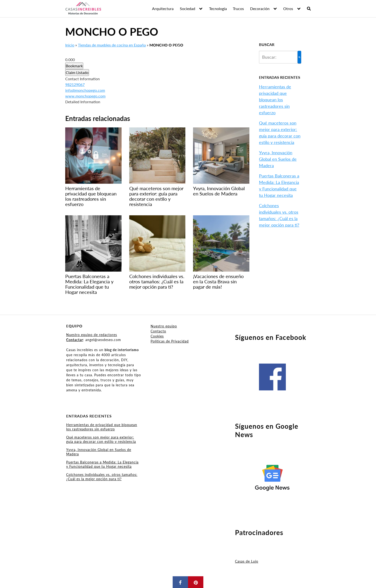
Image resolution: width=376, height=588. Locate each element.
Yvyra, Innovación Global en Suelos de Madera (278, 159)
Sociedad (188, 9)
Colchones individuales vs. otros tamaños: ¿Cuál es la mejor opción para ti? (102, 477)
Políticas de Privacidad (170, 341)
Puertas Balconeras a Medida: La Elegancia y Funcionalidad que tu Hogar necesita (102, 464)
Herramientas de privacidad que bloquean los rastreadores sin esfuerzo (275, 100)
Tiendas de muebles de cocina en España (112, 45)
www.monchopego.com (85, 96)
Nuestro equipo (164, 326)
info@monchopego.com (85, 90)
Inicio (70, 45)
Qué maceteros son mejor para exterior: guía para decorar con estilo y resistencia (101, 439)
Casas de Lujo (247, 561)
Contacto (158, 331)
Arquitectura (163, 9)
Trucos (238, 9)
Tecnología (218, 9)
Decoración (260, 9)
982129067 (75, 84)
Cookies (157, 336)
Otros (288, 9)
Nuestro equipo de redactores (92, 335)
